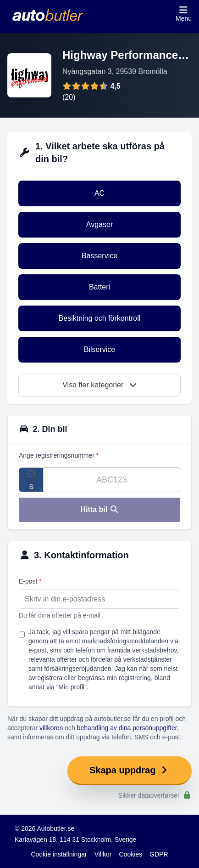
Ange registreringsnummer (59, 455)
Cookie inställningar (59, 854)
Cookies (131, 854)
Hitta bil (99, 509)
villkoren (51, 728)
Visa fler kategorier (99, 385)
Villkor (103, 854)
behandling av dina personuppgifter (127, 728)
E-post (30, 581)
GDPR (159, 854)
